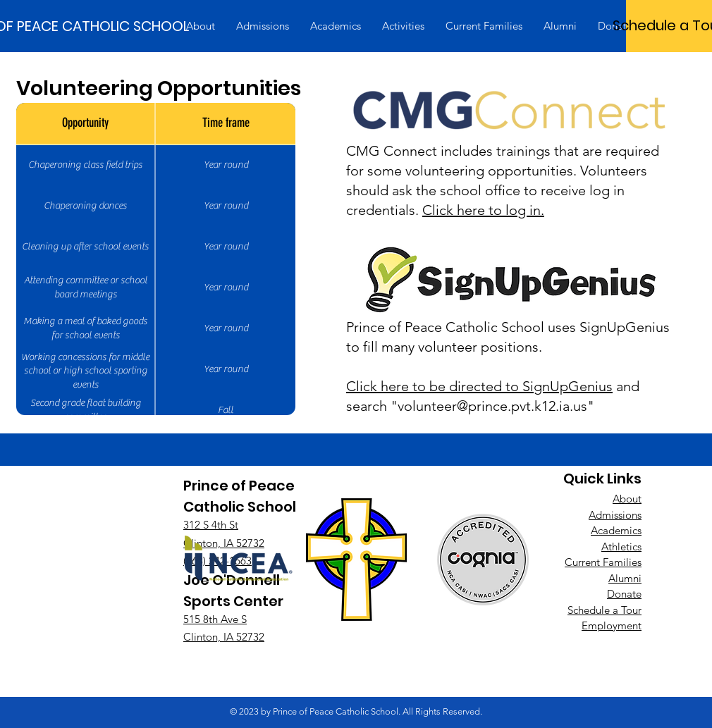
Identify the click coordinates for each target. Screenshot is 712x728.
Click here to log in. (483, 210)
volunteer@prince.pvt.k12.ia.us (492, 406)
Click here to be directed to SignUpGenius (479, 386)
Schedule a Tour (604, 610)
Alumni (625, 578)
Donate (624, 594)
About (627, 499)
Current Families (603, 562)
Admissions (615, 515)
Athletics (621, 547)
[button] (201, 26)
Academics (616, 530)
